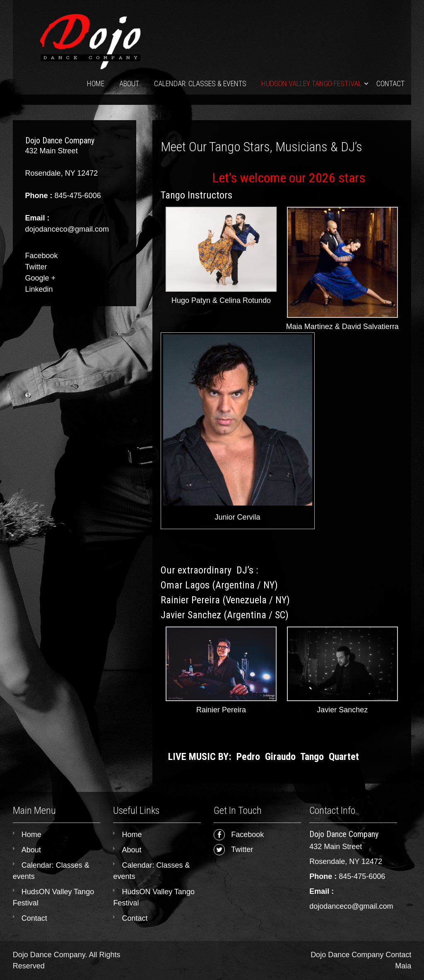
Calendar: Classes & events (200, 83)
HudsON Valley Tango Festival (311, 83)
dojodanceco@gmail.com (351, 906)
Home (96, 83)
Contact (390, 83)
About (129, 83)
